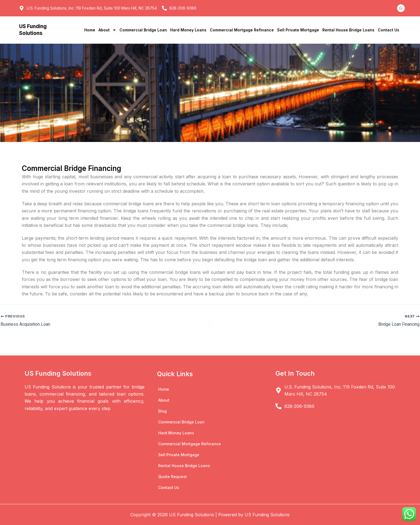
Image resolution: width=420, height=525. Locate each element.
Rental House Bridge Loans (348, 30)
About (107, 30)
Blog (162, 411)
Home (90, 30)
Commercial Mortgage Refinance (242, 30)
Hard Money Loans (188, 30)
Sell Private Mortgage (298, 30)
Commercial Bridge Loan (143, 30)
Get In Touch (295, 373)
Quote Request (172, 476)
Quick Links (175, 374)
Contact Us (388, 30)
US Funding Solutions (33, 30)
